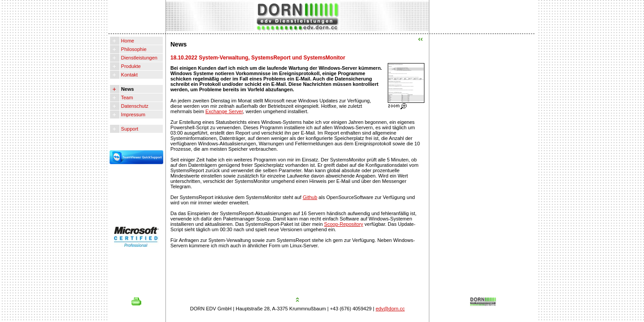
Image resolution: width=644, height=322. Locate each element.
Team (127, 97)
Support (129, 129)
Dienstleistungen (139, 58)
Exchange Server (224, 111)
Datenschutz (134, 106)
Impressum (133, 114)
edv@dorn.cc (390, 309)
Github (310, 197)
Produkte (130, 66)
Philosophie (133, 49)
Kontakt (129, 75)
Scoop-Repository (344, 224)
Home (127, 41)
